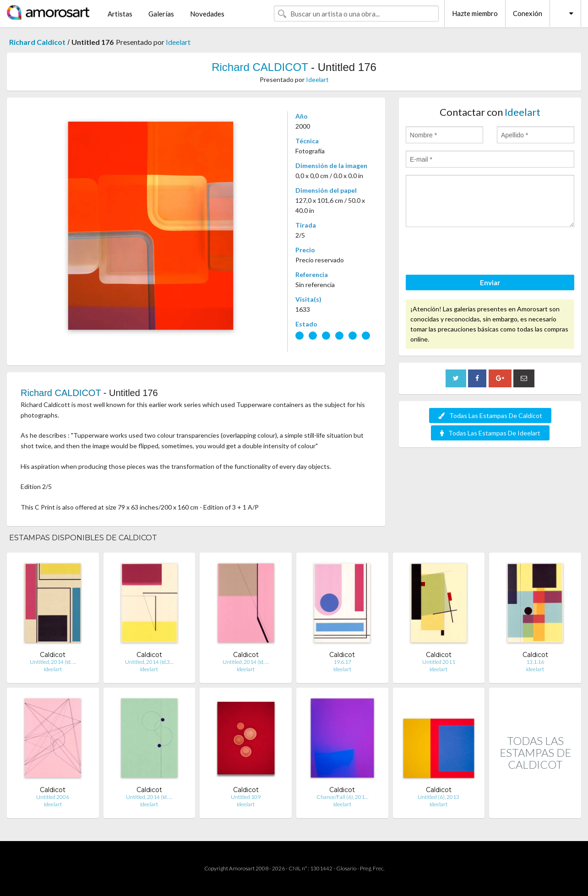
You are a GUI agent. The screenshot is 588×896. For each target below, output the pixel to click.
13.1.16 (535, 662)
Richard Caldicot (37, 42)
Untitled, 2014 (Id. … (53, 662)
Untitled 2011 (439, 662)
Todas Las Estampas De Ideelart (490, 433)
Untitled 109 (246, 797)
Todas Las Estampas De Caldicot (490, 415)
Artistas (120, 14)
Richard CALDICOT (260, 67)
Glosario (346, 868)
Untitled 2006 (53, 797)
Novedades (207, 14)
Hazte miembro (475, 13)
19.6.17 (342, 662)
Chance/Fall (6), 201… (342, 797)
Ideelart (178, 42)
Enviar (490, 282)
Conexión (528, 13)
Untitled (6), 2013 (438, 797)
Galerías (161, 14)
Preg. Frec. (372, 868)
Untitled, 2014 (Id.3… (149, 662)
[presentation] (475, 252)
